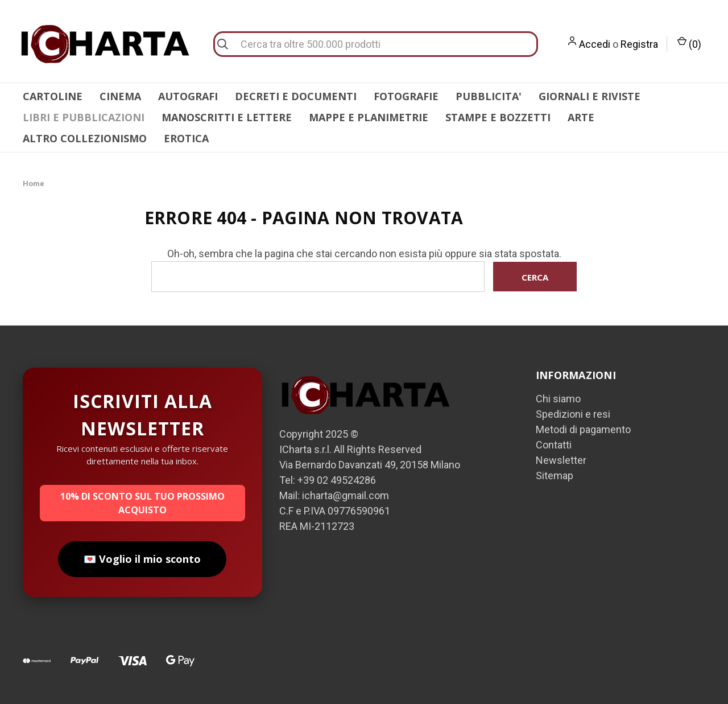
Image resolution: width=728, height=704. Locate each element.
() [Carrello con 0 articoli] (689, 43)
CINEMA (120, 96)
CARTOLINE (53, 96)
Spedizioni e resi (573, 414)
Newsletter (561, 460)
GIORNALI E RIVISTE (590, 96)
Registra (639, 44)
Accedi (595, 44)
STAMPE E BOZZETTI (498, 117)
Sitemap (555, 475)
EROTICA (186, 138)
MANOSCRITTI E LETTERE (227, 117)
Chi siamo (558, 399)
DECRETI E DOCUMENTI (296, 96)
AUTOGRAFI (188, 96)
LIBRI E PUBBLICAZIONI (84, 117)
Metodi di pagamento (583, 429)
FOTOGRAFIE (406, 96)
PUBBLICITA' (489, 96)
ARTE (581, 117)
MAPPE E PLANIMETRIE (369, 117)
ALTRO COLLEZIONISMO (85, 138)
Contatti (554, 445)
